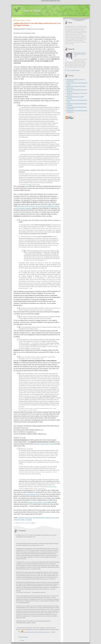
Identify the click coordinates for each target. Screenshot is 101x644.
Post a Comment (24, 637)
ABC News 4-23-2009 (52, 487)
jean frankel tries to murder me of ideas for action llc (36, 632)
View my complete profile (73, 70)
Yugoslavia (29, 520)
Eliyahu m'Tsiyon (82, 53)
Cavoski (30, 184)
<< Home (22, 640)
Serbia (23, 520)
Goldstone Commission (25, 518)
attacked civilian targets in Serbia (44, 444)
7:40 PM (33, 523)
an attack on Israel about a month (40, 502)
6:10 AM (53, 632)
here (31, 288)
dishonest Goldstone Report (32, 494)
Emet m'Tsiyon (32, 11)
